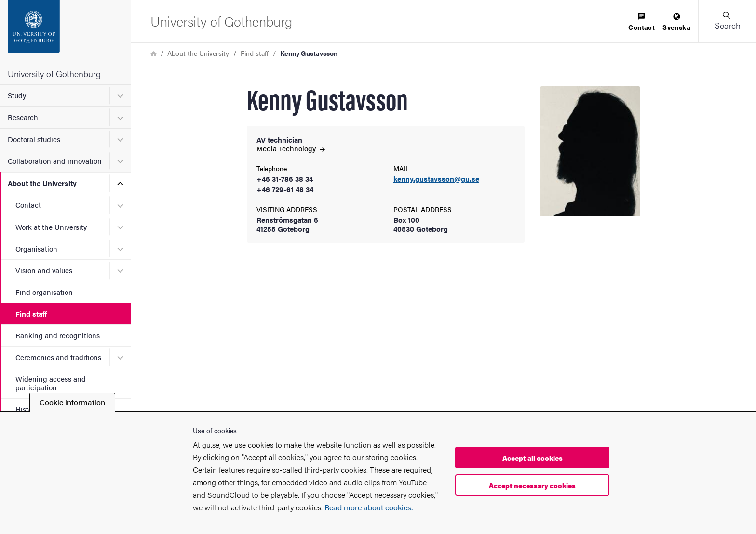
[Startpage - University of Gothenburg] (65, 31)
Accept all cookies (533, 458)
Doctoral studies (34, 139)
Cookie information (72, 402)
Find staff (31, 314)
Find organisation (44, 292)
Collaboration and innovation (55, 161)
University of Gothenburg (54, 73)
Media (291, 148)
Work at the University (51, 227)
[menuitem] (641, 22)
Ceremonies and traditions (58, 357)
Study (17, 95)
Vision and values (44, 270)
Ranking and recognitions (58, 335)
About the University (42, 183)
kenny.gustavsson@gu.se (436, 179)
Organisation (36, 248)
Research (23, 117)
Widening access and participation (51, 383)
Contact (28, 205)
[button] (727, 21)
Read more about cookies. (369, 507)
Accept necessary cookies (532, 485)
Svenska (676, 22)
